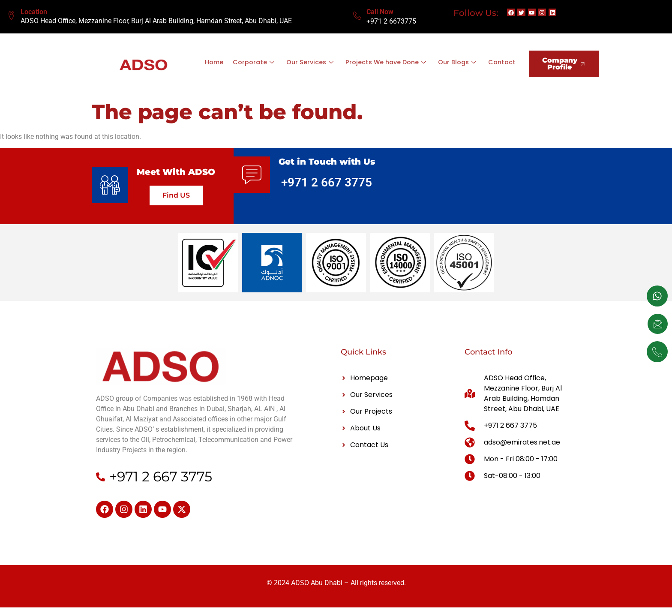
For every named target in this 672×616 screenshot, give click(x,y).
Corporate (270, 57)
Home (231, 57)
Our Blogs (477, 57)
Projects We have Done (404, 57)
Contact (360, 68)
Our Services (327, 57)
